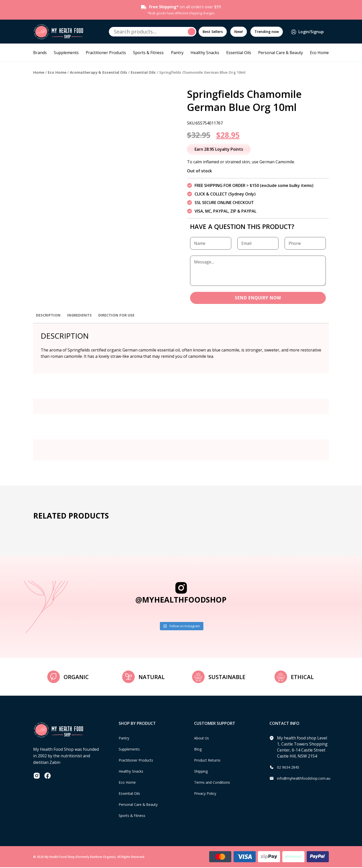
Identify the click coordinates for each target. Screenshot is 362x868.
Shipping (202, 772)
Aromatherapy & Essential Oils (99, 72)
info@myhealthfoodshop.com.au (308, 779)
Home (39, 72)
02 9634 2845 (289, 768)
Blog (198, 749)
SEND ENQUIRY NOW (258, 298)
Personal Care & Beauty (281, 53)
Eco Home (319, 53)
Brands (40, 53)
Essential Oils (239, 53)
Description (49, 315)
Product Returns (210, 761)
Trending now (267, 32)
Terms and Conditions (215, 783)
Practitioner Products (106, 53)
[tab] (49, 318)
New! (239, 32)
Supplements (66, 53)
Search (192, 32)
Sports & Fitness (148, 53)
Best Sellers (213, 32)
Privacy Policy (207, 794)
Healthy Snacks (205, 53)
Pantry (177, 53)
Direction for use (122, 315)
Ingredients (82, 315)
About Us (203, 738)
